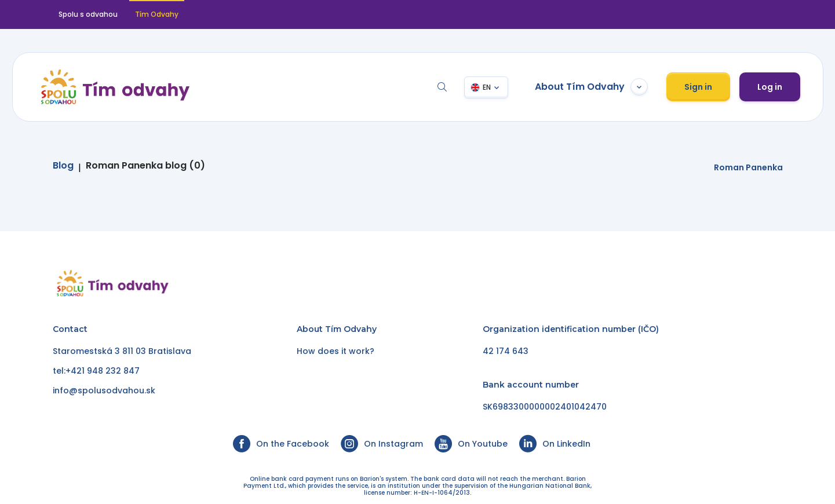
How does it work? (336, 351)
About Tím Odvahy (591, 87)
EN (486, 87)
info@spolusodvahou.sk (104, 390)
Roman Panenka (748, 167)
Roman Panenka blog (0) (145, 166)
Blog (63, 166)
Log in (769, 87)
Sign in (698, 87)
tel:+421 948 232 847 (96, 371)
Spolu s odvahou (88, 14)
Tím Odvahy (157, 14)
